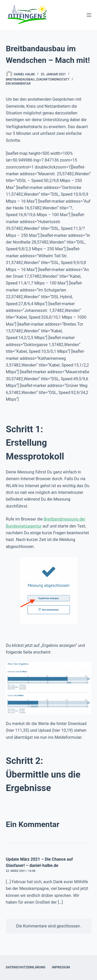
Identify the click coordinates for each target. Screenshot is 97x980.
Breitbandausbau (20, 79)
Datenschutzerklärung (26, 967)
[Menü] (89, 15)
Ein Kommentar (18, 84)
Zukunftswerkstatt (53, 79)
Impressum (61, 967)
